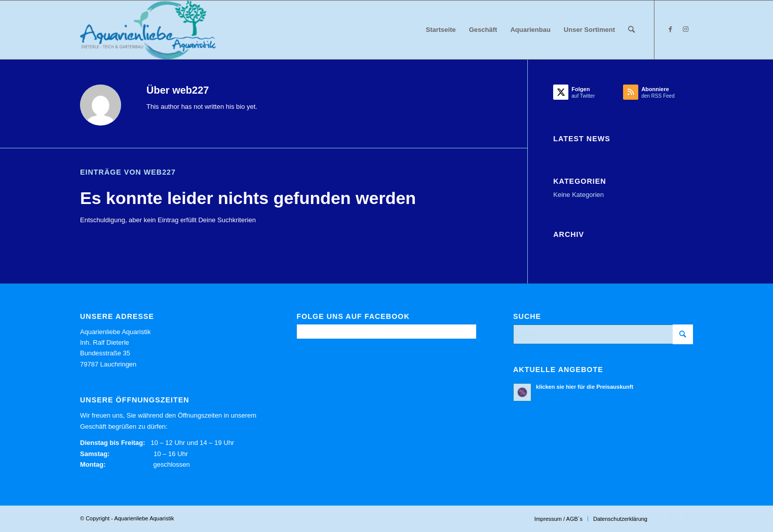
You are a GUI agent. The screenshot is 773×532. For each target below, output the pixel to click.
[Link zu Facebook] (670, 29)
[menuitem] (441, 30)
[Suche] (631, 30)
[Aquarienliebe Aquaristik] (148, 30)
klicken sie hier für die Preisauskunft (585, 387)
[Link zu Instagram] (685, 29)
